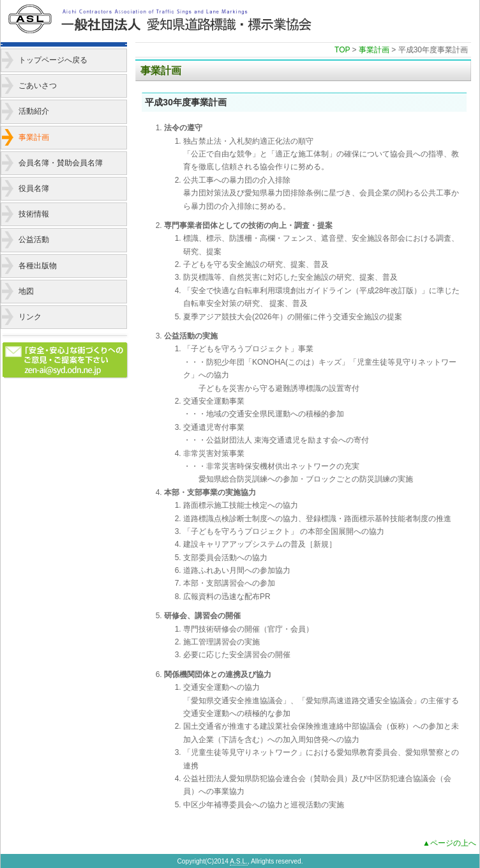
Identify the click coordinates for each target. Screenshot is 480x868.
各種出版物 (38, 266)
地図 (26, 291)
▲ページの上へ (449, 843)
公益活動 (34, 240)
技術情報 (34, 214)
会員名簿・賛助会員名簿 (61, 163)
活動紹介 (34, 111)
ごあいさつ (38, 86)
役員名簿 (34, 188)
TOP (342, 50)
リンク (30, 317)
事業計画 (34, 137)
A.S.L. (239, 861)
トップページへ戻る (53, 60)
